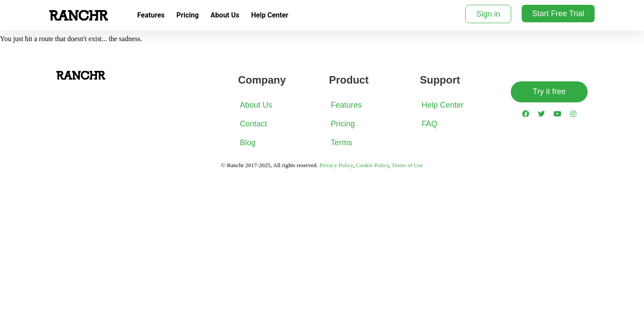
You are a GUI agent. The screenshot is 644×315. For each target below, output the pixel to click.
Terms (341, 143)
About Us (225, 15)
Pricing (188, 15)
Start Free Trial (558, 14)
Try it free (549, 91)
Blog (248, 143)
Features (151, 15)
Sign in (488, 14)
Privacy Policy (336, 165)
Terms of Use (407, 165)
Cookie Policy (372, 165)
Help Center (270, 15)
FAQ (429, 124)
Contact (253, 124)
